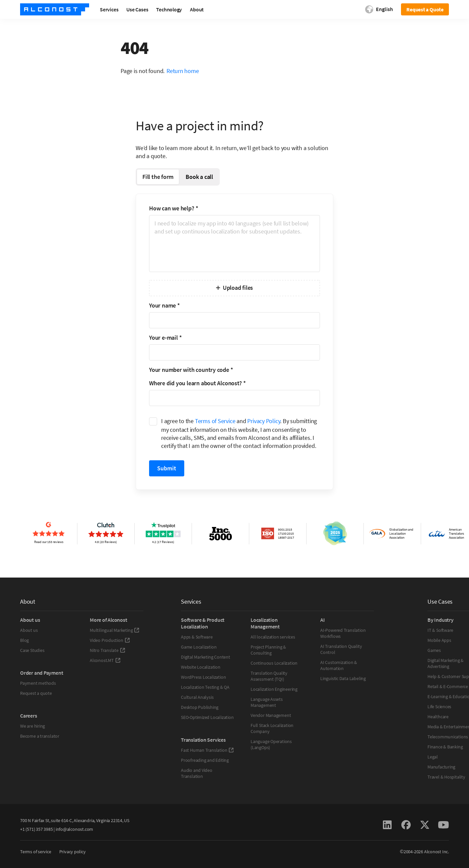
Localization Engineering (274, 689)
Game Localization (199, 647)
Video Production (110, 640)
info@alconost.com (74, 829)
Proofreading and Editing (205, 760)
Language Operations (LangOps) (271, 744)
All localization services (273, 637)
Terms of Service (215, 421)
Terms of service (36, 852)
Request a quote (36, 693)
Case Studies (32, 650)
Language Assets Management (267, 702)
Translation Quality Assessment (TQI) (269, 676)
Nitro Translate (108, 650)
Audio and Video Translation (197, 773)
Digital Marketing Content (206, 657)
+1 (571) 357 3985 (36, 829)
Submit (167, 468)
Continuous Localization (274, 663)
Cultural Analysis (197, 697)
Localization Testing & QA (205, 687)
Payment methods (38, 683)
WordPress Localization (203, 677)
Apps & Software (197, 637)
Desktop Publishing (200, 707)
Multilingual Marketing (115, 630)
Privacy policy (73, 852)
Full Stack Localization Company (272, 728)
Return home (183, 71)
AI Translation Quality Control (341, 649)
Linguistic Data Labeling (343, 678)
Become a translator (40, 736)
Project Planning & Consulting (268, 650)
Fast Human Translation (207, 750)
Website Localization (201, 667)
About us (29, 630)
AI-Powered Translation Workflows (343, 633)
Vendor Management (271, 715)
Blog (24, 640)
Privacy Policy (264, 421)
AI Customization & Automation (339, 665)
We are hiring (32, 726)
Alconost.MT (105, 660)
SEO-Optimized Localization (207, 717)
